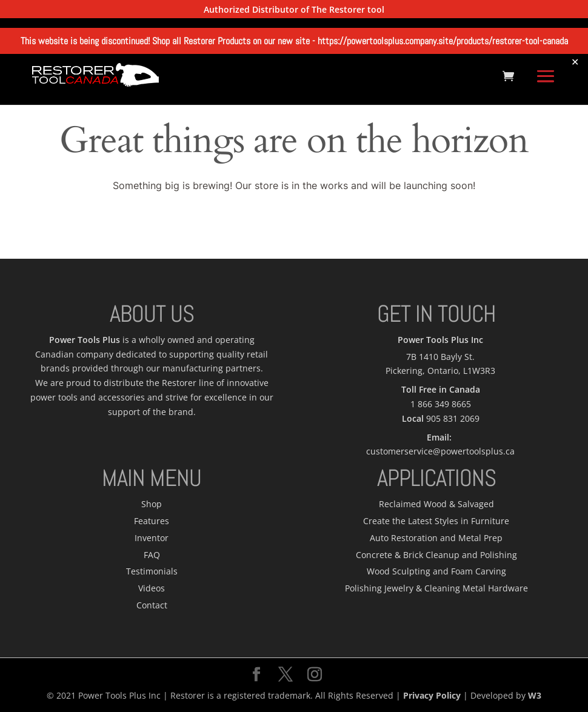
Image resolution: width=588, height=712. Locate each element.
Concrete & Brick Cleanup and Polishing (436, 555)
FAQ (152, 555)
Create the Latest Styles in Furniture (436, 521)
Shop (152, 504)
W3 (535, 695)
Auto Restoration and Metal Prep (436, 538)
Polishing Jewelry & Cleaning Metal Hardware (436, 588)
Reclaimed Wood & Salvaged (436, 504)
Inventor (152, 538)
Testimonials (152, 571)
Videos (152, 588)
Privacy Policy (432, 695)
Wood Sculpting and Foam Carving (436, 571)
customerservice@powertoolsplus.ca (440, 451)
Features (152, 521)
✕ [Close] (575, 62)
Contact (152, 605)
